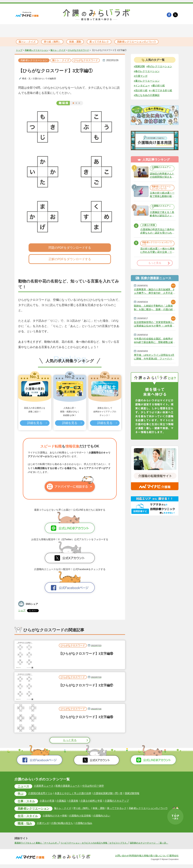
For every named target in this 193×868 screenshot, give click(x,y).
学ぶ (21, 794)
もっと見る (70, 740)
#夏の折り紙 (158, 86)
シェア (22, 610)
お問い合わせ (122, 859)
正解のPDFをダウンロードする (70, 259)
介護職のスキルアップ (161, 169)
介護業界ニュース (44, 786)
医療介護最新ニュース (68, 786)
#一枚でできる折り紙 (161, 91)
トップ (19, 50)
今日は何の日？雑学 (93, 786)
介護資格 (73, 801)
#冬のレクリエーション (159, 66)
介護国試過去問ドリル (40, 794)
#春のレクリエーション (147, 71)
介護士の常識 (149, 227)
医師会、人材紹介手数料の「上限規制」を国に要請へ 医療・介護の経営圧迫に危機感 (155, 310)
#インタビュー (142, 86)
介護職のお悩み (84, 823)
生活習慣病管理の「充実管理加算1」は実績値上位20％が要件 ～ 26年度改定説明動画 (154, 326)
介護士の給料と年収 (91, 801)
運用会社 (174, 859)
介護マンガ (43, 823)
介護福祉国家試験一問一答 (108, 794)
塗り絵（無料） (52, 42)
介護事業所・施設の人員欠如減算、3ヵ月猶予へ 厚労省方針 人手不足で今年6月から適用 (155, 293)
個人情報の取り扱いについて (154, 859)
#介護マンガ (141, 76)
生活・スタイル (28, 816)
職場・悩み (25, 824)
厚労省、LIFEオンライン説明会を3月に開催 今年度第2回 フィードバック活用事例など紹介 (154, 360)
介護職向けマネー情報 (55, 816)
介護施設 (61, 801)
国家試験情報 (132, 794)
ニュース (23, 786)
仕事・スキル (26, 801)
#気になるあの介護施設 (147, 95)
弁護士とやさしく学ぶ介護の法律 (73, 794)
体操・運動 (75, 42)
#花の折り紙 (141, 91)
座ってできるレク (99, 42)
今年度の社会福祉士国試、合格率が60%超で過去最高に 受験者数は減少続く (155, 343)
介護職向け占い (102, 816)
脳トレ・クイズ (27, 42)
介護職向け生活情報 (80, 816)
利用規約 (134, 859)
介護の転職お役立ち (62, 823)
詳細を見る (35, 423)
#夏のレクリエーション (147, 81)
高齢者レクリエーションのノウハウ (136, 42)
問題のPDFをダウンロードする (70, 248)
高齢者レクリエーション (36, 50)
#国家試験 (139, 66)
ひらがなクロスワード (78, 50)
